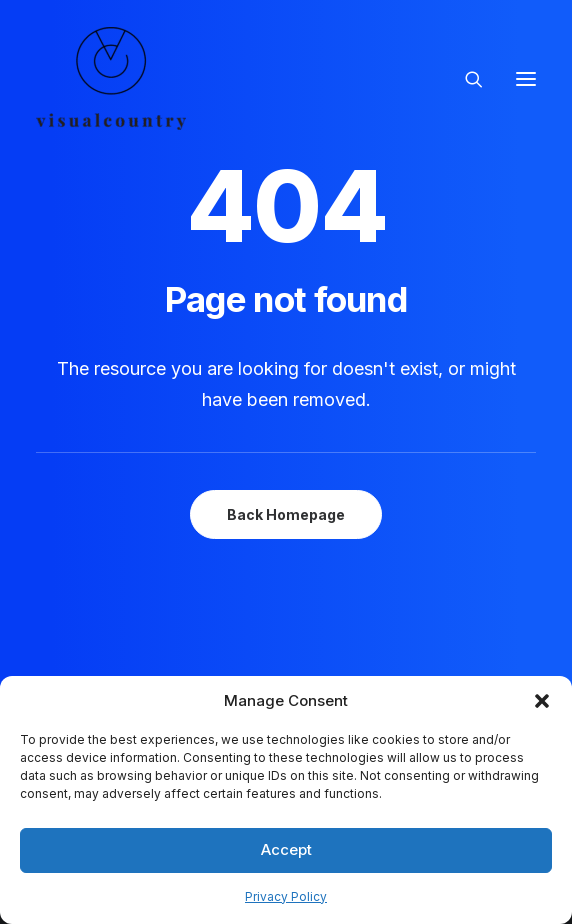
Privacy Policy (286, 896)
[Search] (465, 79)
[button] (542, 701)
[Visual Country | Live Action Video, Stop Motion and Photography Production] (111, 78)
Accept (286, 849)
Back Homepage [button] (286, 514)
